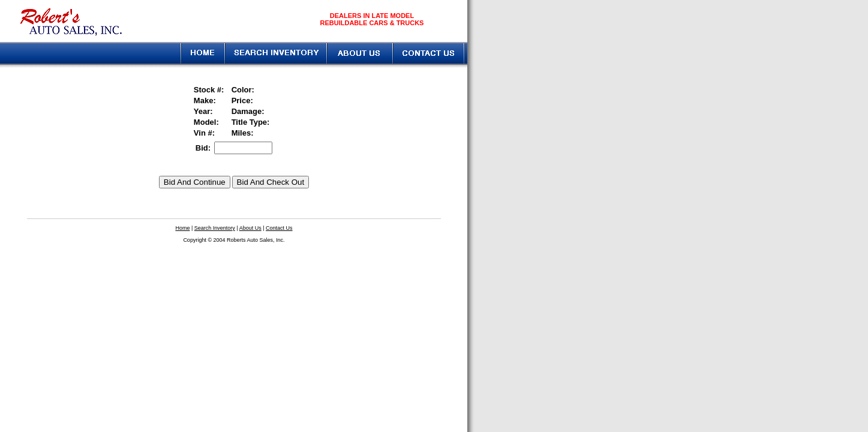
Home (182, 228)
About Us (250, 228)
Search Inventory (215, 228)
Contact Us (279, 228)
